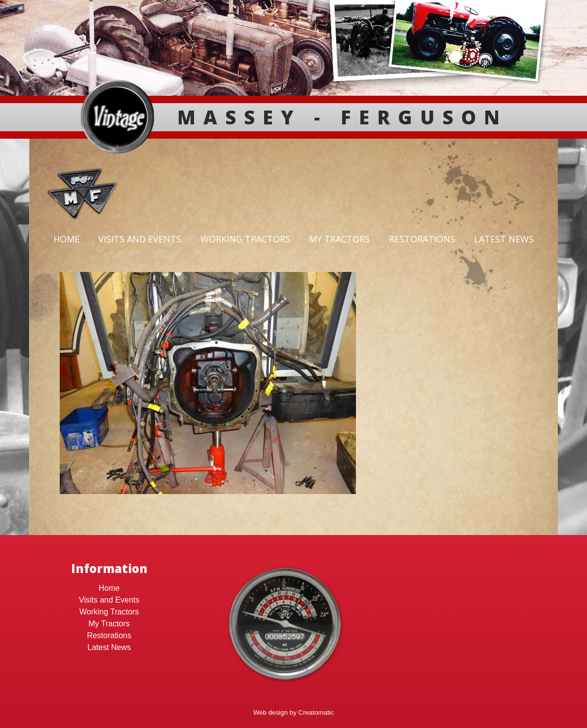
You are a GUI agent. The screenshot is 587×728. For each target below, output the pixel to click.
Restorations (422, 239)
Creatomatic (316, 712)
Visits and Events (140, 239)
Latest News (504, 239)
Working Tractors (245, 239)
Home (66, 239)
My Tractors (339, 239)
